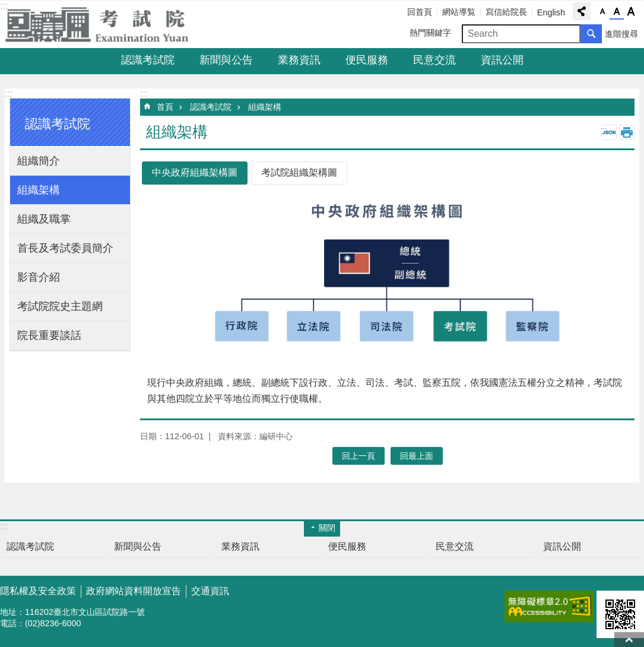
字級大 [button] (631, 12)
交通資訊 (210, 591)
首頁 (165, 107)
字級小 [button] (602, 12)
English (551, 12)
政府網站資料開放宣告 (134, 591)
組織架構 (39, 190)
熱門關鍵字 (430, 33)
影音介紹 (39, 277)
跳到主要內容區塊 (6, 6)
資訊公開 (502, 60)
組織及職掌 (44, 219)
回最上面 (629, 640)
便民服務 (367, 60)
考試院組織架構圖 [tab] (299, 172)
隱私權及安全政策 (38, 591)
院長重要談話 (49, 335)
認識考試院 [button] (58, 124)
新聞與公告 (226, 60)
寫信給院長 (506, 12)
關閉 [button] (327, 528)
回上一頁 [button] (359, 456)
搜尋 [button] (591, 34)
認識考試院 (148, 60)
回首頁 (420, 12)
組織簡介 (39, 161)
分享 (582, 11)
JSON (609, 132)
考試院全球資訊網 (104, 24)
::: (9, 93)
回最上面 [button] (417, 456)
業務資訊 (299, 60)
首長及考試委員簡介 (65, 248)
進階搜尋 (621, 34)
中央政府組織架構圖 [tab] (195, 172)
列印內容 (627, 132)
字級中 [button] (617, 12)
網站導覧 (459, 12)
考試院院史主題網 (60, 306)
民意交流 (434, 60)
